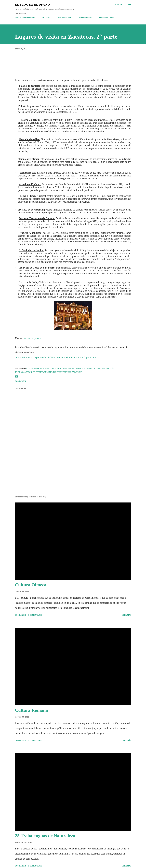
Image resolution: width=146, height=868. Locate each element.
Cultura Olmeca (31, 585)
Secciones (46, 17)
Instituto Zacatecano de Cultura (85, 369)
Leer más (127, 615)
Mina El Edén (108, 369)
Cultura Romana (31, 710)
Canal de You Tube (64, 17)
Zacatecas (77, 372)
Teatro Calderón (23, 372)
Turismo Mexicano (62, 372)
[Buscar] (118, 5)
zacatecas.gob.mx (32, 338)
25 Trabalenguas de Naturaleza (45, 836)
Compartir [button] (20, 381)
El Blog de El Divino (32, 5)
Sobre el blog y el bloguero (25, 17)
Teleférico (38, 372)
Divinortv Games (85, 17)
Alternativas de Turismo (38, 369)
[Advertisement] (73, 474)
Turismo (48, 372)
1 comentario (35, 615)
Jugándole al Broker (107, 17)
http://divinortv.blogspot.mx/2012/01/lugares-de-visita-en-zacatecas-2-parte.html (56, 357)
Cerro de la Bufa (59, 369)
